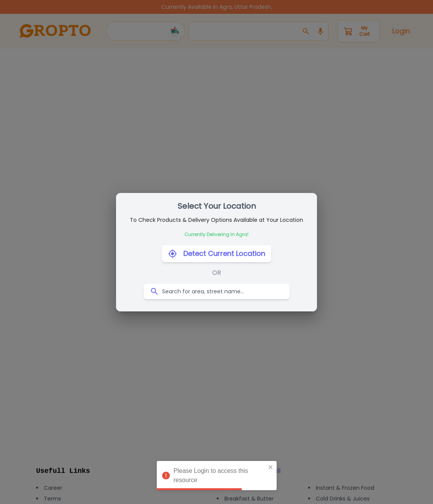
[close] (271, 467)
